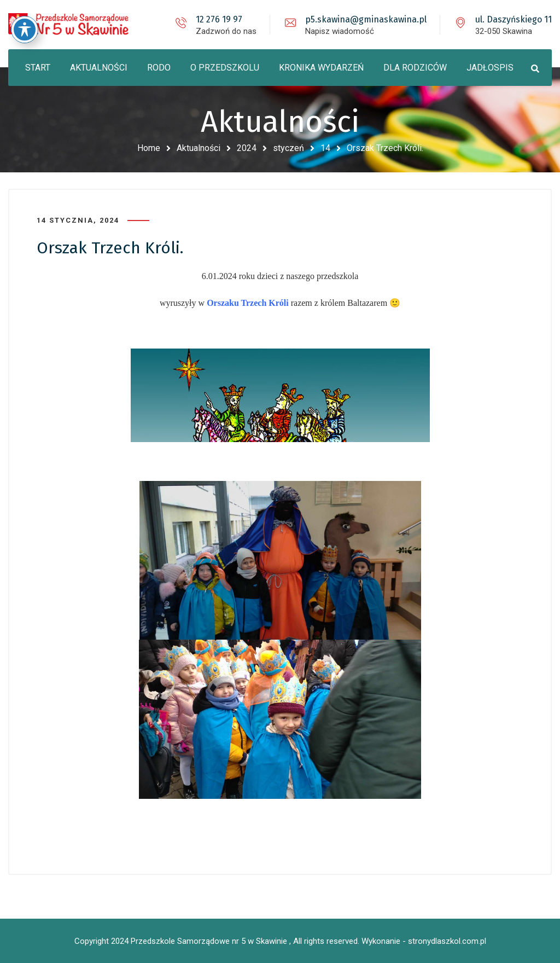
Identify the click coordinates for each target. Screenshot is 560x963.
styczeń (288, 148)
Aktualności (199, 148)
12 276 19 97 (219, 19)
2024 (247, 148)
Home (149, 148)
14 (325, 148)
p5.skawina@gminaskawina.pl (366, 19)
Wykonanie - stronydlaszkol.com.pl (424, 941)
